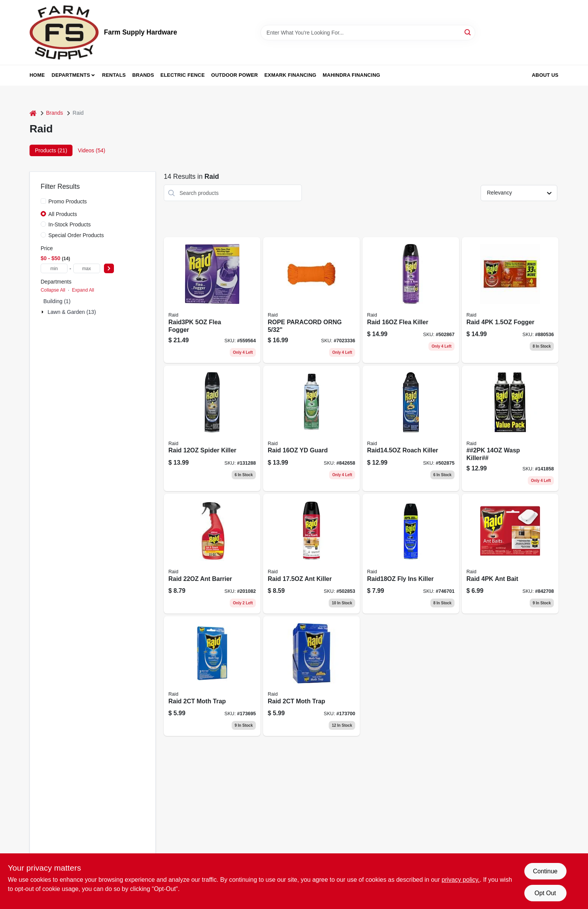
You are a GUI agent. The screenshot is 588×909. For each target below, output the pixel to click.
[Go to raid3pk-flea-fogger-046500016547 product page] (212, 300)
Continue (545, 871)
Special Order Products (76, 235)
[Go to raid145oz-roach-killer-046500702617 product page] (411, 429)
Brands (143, 75)
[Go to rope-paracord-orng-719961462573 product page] (311, 300)
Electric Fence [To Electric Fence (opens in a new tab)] (182, 75)
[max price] (87, 268)
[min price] (54, 268)
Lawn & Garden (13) (72, 312)
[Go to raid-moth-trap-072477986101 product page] (311, 676)
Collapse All (53, 290)
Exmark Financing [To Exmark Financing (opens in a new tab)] (290, 75)
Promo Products (68, 201)
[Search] (468, 32)
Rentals (114, 75)
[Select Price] (109, 268)
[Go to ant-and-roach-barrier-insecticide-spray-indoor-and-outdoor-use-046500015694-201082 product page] (212, 554)
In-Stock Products (70, 224)
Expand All (83, 290)
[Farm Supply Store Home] (64, 32)
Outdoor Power (235, 75)
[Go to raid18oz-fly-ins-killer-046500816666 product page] (411, 554)
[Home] (33, 113)
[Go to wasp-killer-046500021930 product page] (510, 429)
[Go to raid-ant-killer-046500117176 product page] (311, 554)
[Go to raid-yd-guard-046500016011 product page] (311, 429)
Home (37, 75)
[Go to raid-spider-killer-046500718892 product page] (212, 429)
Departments (71, 75)
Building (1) (57, 301)
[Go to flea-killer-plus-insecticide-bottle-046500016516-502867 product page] (411, 300)
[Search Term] (368, 33)
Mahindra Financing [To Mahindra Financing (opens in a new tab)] (351, 75)
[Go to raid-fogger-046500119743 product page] (510, 300)
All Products (63, 214)
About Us (545, 75)
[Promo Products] (43, 201)
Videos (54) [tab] (91, 150)
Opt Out (545, 893)
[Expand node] (43, 312)
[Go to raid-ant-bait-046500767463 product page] (510, 554)
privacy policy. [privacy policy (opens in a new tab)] (460, 880)
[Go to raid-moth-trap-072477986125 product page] (212, 676)
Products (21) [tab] (51, 150)
